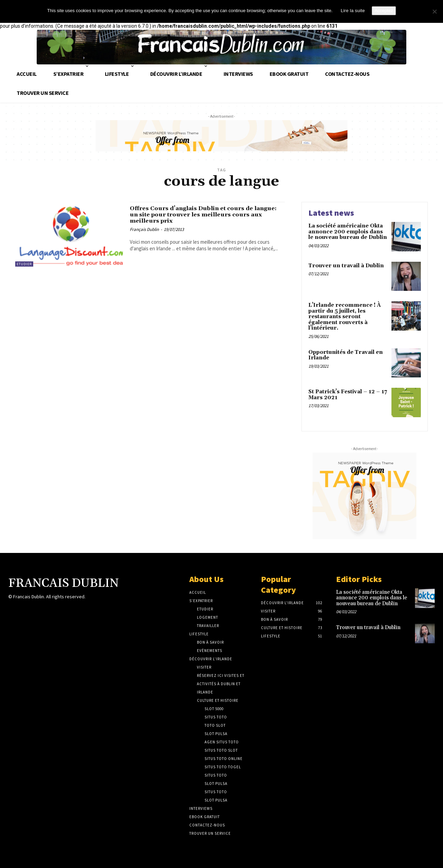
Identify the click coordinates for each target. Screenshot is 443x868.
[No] (434, 11)
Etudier (24, 264)
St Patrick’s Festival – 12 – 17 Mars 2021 (348, 395)
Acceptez (384, 11)
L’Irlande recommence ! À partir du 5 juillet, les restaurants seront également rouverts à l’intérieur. (345, 317)
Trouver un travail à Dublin (346, 266)
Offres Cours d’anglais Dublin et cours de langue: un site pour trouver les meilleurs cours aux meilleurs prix (202, 217)
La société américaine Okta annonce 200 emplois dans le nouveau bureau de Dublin (348, 232)
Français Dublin (144, 235)
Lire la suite (353, 11)
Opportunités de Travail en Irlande (346, 355)
